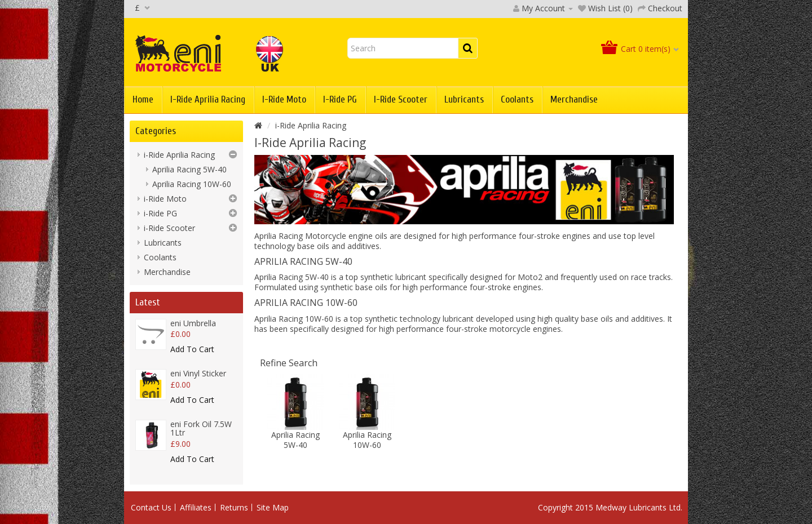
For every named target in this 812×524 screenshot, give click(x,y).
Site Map (273, 507)
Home (143, 99)
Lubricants (464, 99)
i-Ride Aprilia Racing (208, 99)
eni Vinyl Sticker (198, 373)
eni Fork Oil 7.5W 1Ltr (201, 428)
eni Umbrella (193, 323)
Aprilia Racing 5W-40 (189, 169)
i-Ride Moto (284, 99)
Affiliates (196, 507)
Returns (234, 507)
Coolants (517, 99)
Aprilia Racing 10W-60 (192, 184)
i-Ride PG (340, 99)
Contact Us (151, 507)
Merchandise (574, 99)
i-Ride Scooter (401, 99)
